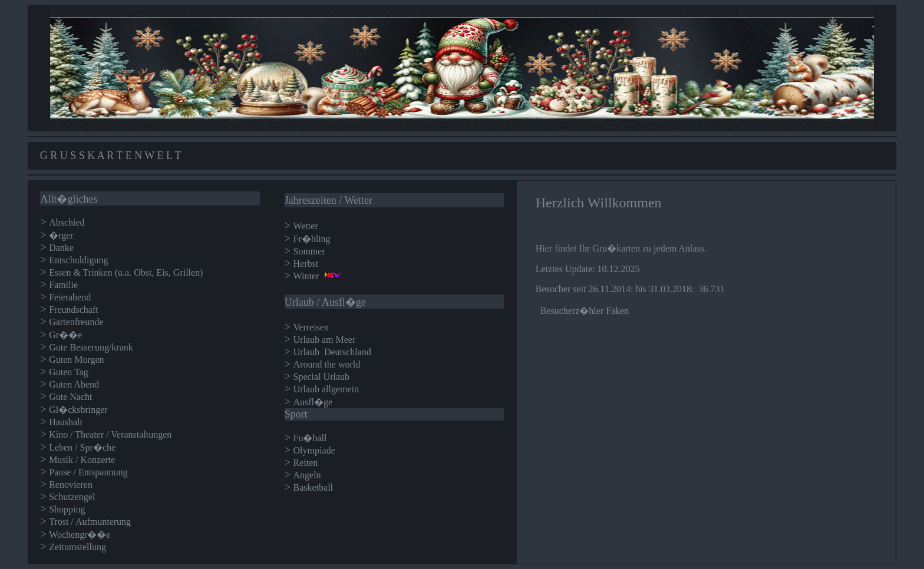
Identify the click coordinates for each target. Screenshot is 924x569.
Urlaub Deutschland (332, 352)
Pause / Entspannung (88, 472)
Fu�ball (310, 438)
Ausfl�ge (313, 402)
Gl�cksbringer (78, 410)
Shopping (67, 509)
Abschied (67, 222)
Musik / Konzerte (82, 460)
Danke (61, 248)
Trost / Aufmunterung (90, 522)
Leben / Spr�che (82, 447)
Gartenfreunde (76, 322)
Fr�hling (312, 239)
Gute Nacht (70, 397)
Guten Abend (74, 384)
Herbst (306, 264)
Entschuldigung (78, 260)
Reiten (306, 463)
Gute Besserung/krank (91, 347)
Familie (63, 285)
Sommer (309, 251)
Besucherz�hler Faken (585, 311)
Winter (306, 276)
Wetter (306, 226)
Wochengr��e (80, 535)
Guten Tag (69, 372)
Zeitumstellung (77, 547)
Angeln (307, 475)
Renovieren (71, 484)
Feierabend (70, 297)
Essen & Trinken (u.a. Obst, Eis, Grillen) (126, 272)
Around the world (327, 364)
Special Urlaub (322, 377)
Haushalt (66, 422)
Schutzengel (72, 497)
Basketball (313, 487)
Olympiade (314, 450)
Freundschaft (74, 310)
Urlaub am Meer (326, 340)
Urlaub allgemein (326, 389)
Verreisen (311, 327)
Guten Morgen (76, 360)
